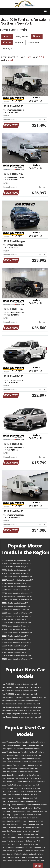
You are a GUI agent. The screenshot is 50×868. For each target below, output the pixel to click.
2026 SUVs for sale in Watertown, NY (16, 560)
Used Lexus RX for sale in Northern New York (20, 795)
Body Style (22, 37)
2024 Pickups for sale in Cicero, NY (16, 590)
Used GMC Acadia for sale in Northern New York (21, 831)
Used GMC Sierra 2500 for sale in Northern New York (23, 824)
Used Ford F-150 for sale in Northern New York (20, 834)
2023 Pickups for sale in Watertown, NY (17, 613)
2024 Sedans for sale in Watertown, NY (17, 600)
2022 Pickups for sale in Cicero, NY (16, 626)
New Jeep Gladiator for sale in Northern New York (21, 710)
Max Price (33, 43)
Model (19, 43)
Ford (37, 37)
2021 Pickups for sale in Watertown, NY (17, 643)
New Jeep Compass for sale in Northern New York (21, 701)
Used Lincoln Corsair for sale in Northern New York (22, 791)
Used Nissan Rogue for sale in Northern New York (21, 775)
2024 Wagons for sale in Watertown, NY (17, 596)
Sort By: (8, 49)
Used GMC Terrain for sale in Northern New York (21, 828)
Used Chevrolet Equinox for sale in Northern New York (23, 851)
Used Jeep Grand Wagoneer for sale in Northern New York (25, 811)
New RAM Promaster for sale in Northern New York (22, 687)
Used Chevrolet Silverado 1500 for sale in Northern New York (24, 848)
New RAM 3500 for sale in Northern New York (20, 694)
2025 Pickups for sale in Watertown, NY (17, 573)
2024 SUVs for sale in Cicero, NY (15, 583)
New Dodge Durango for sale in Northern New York (22, 717)
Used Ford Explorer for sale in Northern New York (21, 841)
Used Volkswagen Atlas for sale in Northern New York (23, 745)
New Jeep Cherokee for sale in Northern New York (21, 707)
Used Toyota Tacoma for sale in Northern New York (22, 755)
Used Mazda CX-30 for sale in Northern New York (21, 788)
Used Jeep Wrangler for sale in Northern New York (21, 808)
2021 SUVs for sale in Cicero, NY (15, 636)
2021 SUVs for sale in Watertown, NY (16, 639)
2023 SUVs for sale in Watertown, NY (16, 606)
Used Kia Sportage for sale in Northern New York (21, 801)
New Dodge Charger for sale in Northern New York (21, 714)
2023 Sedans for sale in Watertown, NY (17, 616)
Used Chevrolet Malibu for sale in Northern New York (22, 854)
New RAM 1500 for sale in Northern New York (20, 684)
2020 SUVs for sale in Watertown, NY (16, 649)
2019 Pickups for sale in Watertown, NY (17, 659)
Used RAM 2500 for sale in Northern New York (20, 772)
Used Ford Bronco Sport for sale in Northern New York (23, 838)
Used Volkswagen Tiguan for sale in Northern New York (23, 742)
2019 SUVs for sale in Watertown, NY (16, 656)
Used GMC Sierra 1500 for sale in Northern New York (23, 821)
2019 (7, 43)
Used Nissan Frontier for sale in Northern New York (22, 778)
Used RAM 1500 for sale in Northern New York (20, 768)
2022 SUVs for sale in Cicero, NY (15, 620)
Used (7, 37)
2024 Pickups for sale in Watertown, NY (17, 593)
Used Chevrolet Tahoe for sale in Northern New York (22, 857)
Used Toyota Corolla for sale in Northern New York (21, 759)
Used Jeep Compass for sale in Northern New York (22, 815)
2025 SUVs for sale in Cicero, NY (15, 567)
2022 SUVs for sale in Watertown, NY (16, 623)
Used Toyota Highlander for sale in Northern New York (23, 752)
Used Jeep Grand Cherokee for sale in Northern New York (24, 805)
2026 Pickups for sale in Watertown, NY (17, 563)
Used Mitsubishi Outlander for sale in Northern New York (24, 782)
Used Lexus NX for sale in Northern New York (20, 798)
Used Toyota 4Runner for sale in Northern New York (22, 762)
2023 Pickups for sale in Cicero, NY (16, 610)
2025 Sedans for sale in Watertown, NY (17, 577)
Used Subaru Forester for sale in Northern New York (22, 765)
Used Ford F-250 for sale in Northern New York (20, 844)
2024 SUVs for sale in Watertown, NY (16, 587)
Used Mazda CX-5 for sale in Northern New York (21, 785)
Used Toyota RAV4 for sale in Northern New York (21, 749)
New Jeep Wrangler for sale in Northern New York (21, 704)
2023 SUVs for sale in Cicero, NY (15, 603)
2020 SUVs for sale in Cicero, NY (15, 646)
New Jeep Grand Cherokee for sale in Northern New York (24, 697)
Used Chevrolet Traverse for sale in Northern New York (23, 861)
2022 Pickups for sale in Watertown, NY (17, 629)
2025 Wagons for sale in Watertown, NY (17, 580)
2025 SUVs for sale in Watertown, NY (16, 570)
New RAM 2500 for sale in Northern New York (20, 691)
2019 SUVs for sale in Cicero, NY (15, 652)
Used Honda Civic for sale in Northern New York (20, 818)
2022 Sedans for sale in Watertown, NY (17, 633)
